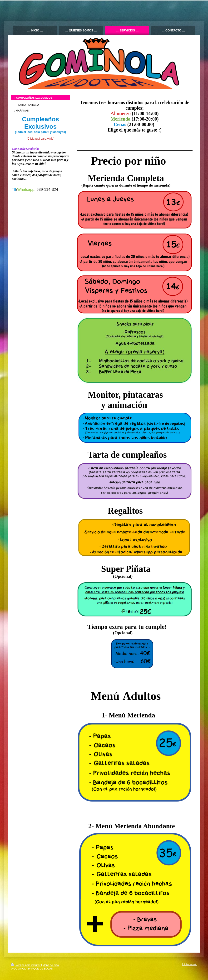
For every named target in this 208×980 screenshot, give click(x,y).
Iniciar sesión (190, 964)
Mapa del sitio (51, 965)
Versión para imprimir (26, 965)
